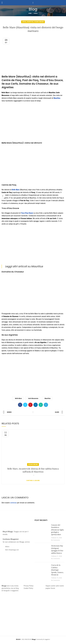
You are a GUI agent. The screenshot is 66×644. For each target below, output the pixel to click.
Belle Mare (18, 398)
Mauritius (30, 22)
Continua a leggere (33, 480)
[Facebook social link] (20, 405)
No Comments (55, 540)
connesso (13, 503)
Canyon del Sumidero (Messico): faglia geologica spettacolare (57, 530)
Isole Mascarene (33, 398)
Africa (36, 13)
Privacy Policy (28, 586)
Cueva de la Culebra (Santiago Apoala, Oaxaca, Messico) (57, 570)
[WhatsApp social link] (41, 405)
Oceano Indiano (39, 22)
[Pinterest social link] (30, 405)
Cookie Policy (28, 588)
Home (30, 13)
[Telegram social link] (46, 405)
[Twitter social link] (25, 405)
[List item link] (16, 550)
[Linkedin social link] (36, 405)
